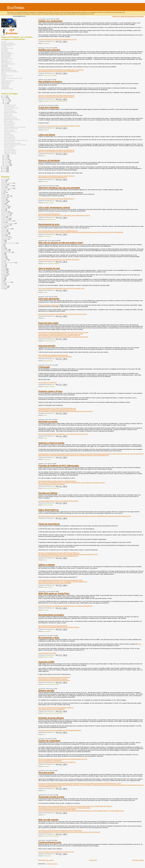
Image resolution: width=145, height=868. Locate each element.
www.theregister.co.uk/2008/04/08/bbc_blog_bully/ (53, 679)
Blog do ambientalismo (7, 53)
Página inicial (93, 860)
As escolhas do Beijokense (8, 64)
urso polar (4, 287)
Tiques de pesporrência (49, 524)
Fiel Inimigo (4, 51)
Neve (55, 341)
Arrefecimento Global (48, 341)
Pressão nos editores (48, 493)
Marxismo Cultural (6, 55)
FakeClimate (5, 65)
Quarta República (6, 69)
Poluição (45, 292)
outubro (6, 162)
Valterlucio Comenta (7, 61)
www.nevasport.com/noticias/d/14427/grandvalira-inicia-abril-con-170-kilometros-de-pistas (64, 808)
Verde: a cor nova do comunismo (10, 72)
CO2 (54, 220)
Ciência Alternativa (6, 56)
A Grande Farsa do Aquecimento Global (12, 78)
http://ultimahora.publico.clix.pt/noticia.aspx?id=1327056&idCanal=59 (58, 71)
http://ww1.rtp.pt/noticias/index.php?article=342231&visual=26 (56, 97)
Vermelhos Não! (5, 57)
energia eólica (5, 218)
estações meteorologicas (8, 223)
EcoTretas (16, 8)
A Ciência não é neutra (7, 48)
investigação (56, 264)
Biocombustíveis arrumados (51, 615)
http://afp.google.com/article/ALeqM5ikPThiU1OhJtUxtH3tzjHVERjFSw (59, 627)
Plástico (3, 265)
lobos (45, 156)
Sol (44, 318)
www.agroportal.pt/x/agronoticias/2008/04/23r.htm (53, 177)
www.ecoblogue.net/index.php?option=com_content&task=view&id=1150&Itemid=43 (63, 582)
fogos (3, 227)
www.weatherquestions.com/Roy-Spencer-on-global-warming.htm (57, 481)
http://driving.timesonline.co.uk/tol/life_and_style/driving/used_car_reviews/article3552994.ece (66, 606)
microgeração (5, 251)
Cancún (3, 199)
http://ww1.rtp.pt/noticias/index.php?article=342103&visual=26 (56, 150)
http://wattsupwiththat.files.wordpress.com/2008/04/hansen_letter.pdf (58, 501)
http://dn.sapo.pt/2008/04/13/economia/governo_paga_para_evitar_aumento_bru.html (63, 434)
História (3, 235)
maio (6, 155)
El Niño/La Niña (5, 216)
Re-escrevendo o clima (49, 638)
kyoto (3, 242)
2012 (5, 172)
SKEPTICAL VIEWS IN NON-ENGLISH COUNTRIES (128, 16)
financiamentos (53, 101)
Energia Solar (5, 220)
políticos (3, 269)
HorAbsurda (4, 60)
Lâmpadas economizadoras (9, 243)
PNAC (3, 266)
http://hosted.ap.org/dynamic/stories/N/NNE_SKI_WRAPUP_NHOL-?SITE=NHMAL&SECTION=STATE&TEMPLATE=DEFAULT (75, 806)
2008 (5, 98)
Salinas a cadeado (47, 565)
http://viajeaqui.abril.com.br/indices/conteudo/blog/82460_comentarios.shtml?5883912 (63, 337)
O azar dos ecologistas (49, 107)
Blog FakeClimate (6, 52)
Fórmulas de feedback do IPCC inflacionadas (59, 466)
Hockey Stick (5, 237)
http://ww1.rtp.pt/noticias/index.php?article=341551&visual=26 (56, 199)
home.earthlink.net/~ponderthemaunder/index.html (53, 355)
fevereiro (7, 101)
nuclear (3, 256)
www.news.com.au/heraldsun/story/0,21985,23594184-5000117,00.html (59, 126)
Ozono (3, 257)
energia (45, 438)
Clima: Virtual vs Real (7, 59)
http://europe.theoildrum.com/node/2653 (50, 761)
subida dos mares (58, 713)
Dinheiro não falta (46, 691)
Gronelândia (56, 836)
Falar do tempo (5, 85)
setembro (7, 161)
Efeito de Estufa (5, 214)
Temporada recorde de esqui (51, 797)
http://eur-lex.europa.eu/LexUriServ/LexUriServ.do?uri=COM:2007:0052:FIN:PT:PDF (63, 759)
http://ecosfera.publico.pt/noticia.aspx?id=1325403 (53, 626)
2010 (5, 169)
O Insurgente (5, 49)
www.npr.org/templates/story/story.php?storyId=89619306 (55, 357)
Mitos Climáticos (6, 63)
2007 (5, 96)
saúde (3, 278)
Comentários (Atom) (52, 864)
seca (44, 791)
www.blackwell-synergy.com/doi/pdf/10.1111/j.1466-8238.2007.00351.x (59, 260)
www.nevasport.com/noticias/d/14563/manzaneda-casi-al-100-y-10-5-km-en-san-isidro (63, 332)
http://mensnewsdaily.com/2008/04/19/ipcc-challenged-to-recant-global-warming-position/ (64, 215)
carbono (3, 200)
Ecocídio (4, 77)
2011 (5, 170)
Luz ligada (4, 47)
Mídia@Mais (5, 66)
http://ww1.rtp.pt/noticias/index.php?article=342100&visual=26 (56, 152)
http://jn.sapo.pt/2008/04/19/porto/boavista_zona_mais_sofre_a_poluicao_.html (61, 288)
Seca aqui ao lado (46, 772)
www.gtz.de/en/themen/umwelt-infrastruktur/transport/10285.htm (57, 762)
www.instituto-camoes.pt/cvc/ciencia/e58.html (52, 709)
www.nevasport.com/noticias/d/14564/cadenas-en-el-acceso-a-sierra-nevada (61, 334)
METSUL (4, 42)
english (3, 222)
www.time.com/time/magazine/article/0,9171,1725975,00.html (56, 852)
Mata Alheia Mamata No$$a (9, 70)
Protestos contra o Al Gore (50, 391)
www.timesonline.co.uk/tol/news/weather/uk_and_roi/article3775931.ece (59, 335)
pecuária (4, 259)
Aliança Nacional (6, 82)
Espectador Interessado (8, 43)
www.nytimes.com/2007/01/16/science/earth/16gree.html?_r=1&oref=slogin (60, 831)
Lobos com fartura (47, 135)
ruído (3, 277)
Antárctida (4, 184)
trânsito (3, 285)
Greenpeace (60, 101)
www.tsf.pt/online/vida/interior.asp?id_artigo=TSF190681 (55, 583)
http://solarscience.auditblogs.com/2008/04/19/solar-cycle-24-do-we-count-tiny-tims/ (63, 314)
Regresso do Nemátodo (49, 160)
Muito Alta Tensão (6, 83)
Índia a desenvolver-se (48, 510)
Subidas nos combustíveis (50, 21)
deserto (3, 209)
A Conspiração (5, 87)
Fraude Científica (6, 229)
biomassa (4, 197)
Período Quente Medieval (8, 263)
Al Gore (45, 415)
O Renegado (44, 367)
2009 (5, 167)
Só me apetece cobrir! (7, 76)
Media (3, 248)
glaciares (4, 231)
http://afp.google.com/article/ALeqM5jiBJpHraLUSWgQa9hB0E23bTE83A (60, 730)
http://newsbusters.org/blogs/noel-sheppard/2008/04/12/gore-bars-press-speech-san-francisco (66, 411)
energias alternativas (7, 221)
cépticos (3, 203)
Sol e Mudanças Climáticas (8, 44)
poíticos (3, 268)
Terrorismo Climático (7, 46)
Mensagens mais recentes (46, 860)
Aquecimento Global (48, 220)
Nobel (3, 255)
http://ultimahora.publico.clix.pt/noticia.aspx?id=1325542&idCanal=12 (58, 556)
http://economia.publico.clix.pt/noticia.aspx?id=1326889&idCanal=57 (58, 231)
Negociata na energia (48, 422)
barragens (4, 195)
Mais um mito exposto (48, 820)
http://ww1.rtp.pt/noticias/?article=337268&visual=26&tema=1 (56, 708)
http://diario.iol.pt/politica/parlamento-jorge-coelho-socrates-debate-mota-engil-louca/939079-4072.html (68, 554)
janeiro (6, 99)
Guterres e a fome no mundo (51, 443)
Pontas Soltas (5, 86)
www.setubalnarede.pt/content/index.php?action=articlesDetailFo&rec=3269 (60, 580)
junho (6, 157)
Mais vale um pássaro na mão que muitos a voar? (61, 243)
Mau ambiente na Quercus (50, 81)
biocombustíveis (47, 75)
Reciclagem (54, 75)
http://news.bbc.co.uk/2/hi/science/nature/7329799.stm (54, 677)
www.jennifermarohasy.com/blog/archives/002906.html (54, 680)
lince (3, 244)
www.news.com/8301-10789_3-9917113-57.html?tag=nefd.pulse (57, 408)
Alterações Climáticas (48, 203)
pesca (3, 264)
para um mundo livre (7, 68)
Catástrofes (4, 201)
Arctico (3, 187)
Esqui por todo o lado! (48, 323)
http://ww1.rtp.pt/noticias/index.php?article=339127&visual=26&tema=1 (59, 553)
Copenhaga (4, 208)
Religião (3, 276)
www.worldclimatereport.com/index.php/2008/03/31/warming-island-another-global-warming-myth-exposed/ (69, 832)
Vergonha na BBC (46, 662)
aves (3, 191)
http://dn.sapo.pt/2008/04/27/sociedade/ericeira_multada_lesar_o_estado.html (61, 70)
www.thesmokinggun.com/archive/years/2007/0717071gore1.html (57, 410)
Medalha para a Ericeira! (49, 50)
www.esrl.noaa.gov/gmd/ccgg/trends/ (49, 214)
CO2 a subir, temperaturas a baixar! (54, 207)
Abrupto (3, 74)
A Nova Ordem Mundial (7, 81)
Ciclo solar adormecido (49, 299)
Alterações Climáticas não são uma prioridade (59, 188)
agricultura (4, 179)
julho (6, 158)
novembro (7, 164)
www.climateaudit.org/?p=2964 (47, 653)
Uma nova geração (47, 346)
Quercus (65, 101)
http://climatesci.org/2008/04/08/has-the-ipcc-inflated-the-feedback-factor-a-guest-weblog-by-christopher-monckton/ (72, 483)
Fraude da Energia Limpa (50, 842)
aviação (3, 192)
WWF (3, 289)
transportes (4, 286)
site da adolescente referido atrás (49, 305)
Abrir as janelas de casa (49, 268)
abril (6, 104)
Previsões (4, 272)
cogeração (4, 205)
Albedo (45, 488)
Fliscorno (4, 73)
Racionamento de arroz (49, 224)
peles (3, 261)
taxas (3, 283)
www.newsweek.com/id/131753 (47, 383)
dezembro (7, 165)
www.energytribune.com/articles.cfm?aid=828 (52, 484)
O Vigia (3, 79)
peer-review (4, 260)
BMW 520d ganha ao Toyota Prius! (54, 593)
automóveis (46, 610)
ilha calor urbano (6, 238)
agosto (6, 159)
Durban (3, 210)
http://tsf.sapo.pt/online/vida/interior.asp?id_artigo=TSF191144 (56, 176)
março (6, 102)
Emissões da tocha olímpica (51, 718)
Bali (2, 193)
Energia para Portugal (7, 89)
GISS (140, 644)
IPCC (58, 488)
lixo (2, 246)
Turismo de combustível (49, 741)
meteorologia (5, 250)
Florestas (45, 181)
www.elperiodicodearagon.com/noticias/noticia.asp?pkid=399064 (57, 809)
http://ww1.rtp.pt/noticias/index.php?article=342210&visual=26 (56, 96)
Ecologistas (46, 101)
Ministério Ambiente (48, 587)
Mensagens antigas (138, 860)
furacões (4, 230)
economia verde (5, 213)
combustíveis (46, 43)
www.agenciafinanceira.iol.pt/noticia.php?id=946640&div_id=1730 (57, 39)
